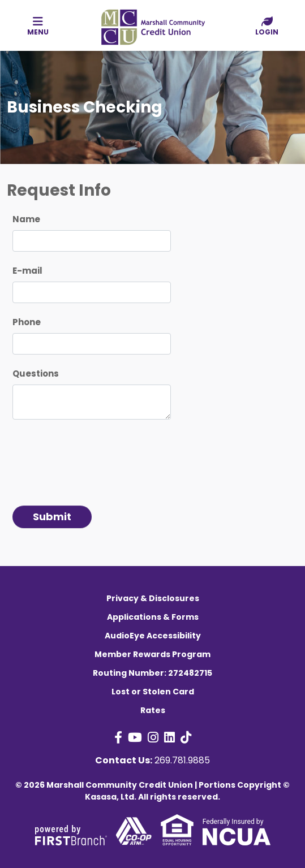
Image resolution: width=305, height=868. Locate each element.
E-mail (27, 271)
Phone (27, 322)
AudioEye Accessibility (153, 636)
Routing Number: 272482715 (152, 673)
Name (26, 219)
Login (267, 26)
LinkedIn (169, 737)
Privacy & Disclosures (153, 598)
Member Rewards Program (152, 654)
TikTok (186, 737)
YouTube (135, 737)
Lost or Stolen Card (153, 692)
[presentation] (98, 458)
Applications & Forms (153, 617)
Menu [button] (38, 26)
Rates (153, 710)
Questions (36, 373)
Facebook (118, 737)
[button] (267, 27)
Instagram (153, 737)
